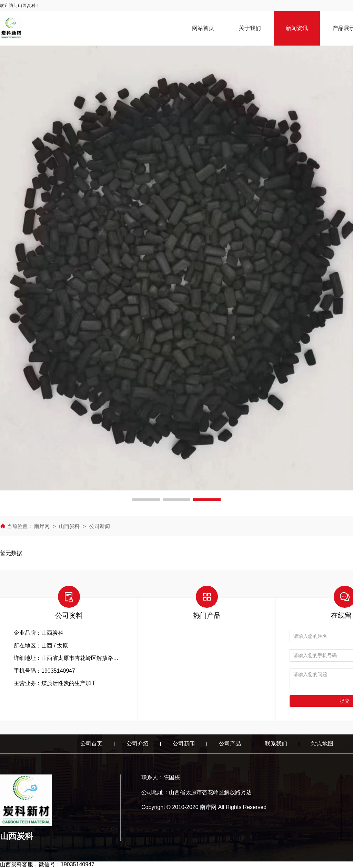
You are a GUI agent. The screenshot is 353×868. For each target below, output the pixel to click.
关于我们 (250, 28)
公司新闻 (100, 526)
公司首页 (91, 744)
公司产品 (230, 744)
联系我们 (276, 744)
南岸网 (43, 526)
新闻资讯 (297, 28)
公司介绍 (138, 744)
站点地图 (322, 744)
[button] (146, 500)
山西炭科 (69, 526)
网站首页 (203, 28)
